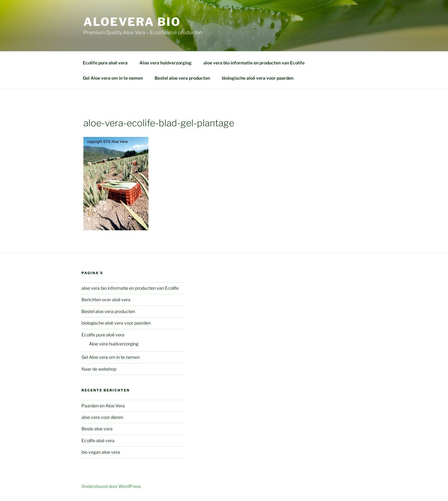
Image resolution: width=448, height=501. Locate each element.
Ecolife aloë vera (98, 440)
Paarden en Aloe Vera (103, 406)
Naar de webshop (99, 369)
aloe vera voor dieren (102, 417)
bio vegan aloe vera (101, 452)
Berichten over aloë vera (106, 300)
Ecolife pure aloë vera (105, 63)
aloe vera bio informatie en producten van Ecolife (254, 63)
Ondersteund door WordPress (111, 486)
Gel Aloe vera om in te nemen (113, 78)
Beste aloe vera (97, 429)
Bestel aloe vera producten (182, 78)
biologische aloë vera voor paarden (258, 78)
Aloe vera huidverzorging (166, 63)
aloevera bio (132, 22)
